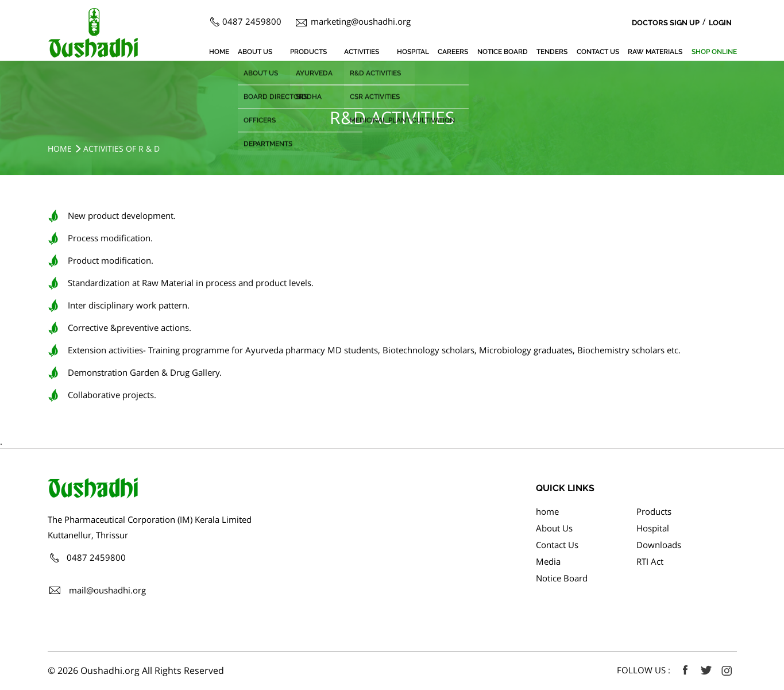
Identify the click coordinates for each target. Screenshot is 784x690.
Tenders (552, 52)
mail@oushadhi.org (107, 590)
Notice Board (503, 52)
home (219, 52)
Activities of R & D (121, 149)
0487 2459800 (252, 21)
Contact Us (598, 52)
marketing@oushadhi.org (361, 21)
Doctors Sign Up (666, 23)
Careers (453, 52)
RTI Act (650, 561)
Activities (362, 52)
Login (720, 23)
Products (308, 52)
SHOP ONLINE (714, 52)
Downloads (659, 545)
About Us (255, 52)
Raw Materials (655, 52)
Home (60, 149)
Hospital (413, 52)
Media (548, 561)
